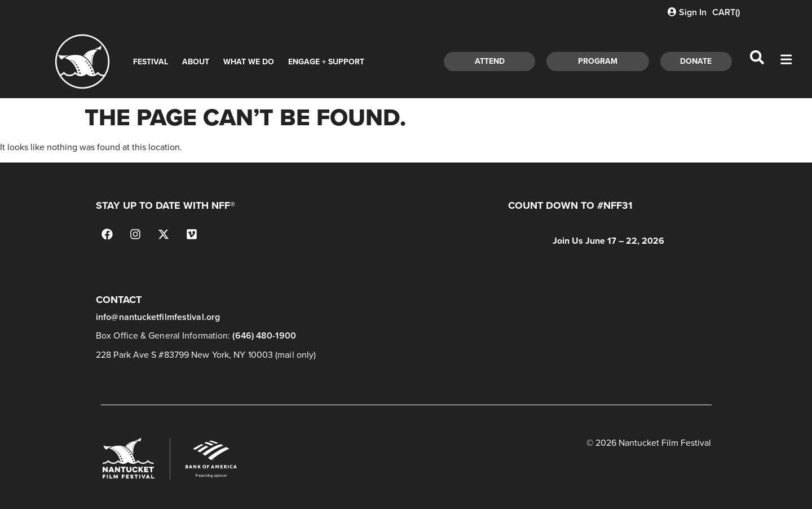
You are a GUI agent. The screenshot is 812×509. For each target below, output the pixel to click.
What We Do (249, 62)
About (196, 62)
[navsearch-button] (757, 62)
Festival (151, 62)
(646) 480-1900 (264, 335)
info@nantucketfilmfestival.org (158, 317)
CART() (726, 12)
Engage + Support (326, 62)
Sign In (687, 12)
